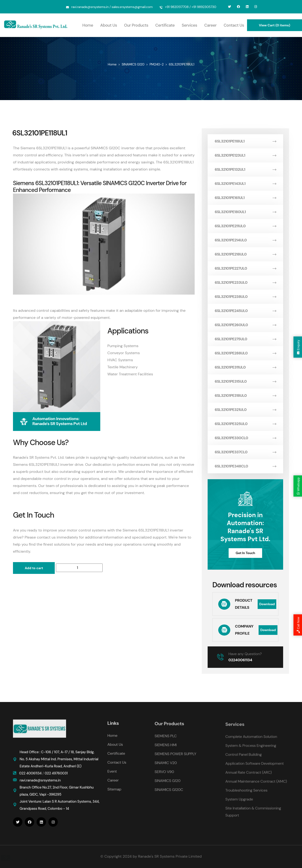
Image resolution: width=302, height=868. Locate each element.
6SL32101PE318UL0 (245, 395)
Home (88, 25)
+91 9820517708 (177, 7)
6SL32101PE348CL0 (245, 466)
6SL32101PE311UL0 (245, 367)
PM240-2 (157, 64)
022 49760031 (56, 777)
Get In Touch (245, 553)
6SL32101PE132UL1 (245, 169)
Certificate (165, 25)
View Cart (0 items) (275, 25)
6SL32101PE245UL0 (245, 311)
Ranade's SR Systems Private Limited (170, 856)
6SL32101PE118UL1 (245, 141)
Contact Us (234, 25)
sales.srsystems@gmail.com (132, 7)
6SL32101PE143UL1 (245, 184)
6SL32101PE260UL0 (245, 325)
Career (210, 25)
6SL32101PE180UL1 (245, 212)
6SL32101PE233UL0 (245, 282)
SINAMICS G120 (133, 64)
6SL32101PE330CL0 (245, 438)
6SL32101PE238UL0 (245, 297)
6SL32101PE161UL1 (245, 198)
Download (267, 604)
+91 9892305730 (204, 7)
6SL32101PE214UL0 (245, 240)
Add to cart (34, 568)
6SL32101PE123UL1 (245, 155)
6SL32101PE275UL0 (245, 339)
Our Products (136, 25)
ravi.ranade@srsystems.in (90, 7)
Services (189, 25)
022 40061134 (31, 777)
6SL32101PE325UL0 (245, 424)
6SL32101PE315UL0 (245, 381)
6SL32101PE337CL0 (245, 452)
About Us (109, 25)
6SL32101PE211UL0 (245, 226)
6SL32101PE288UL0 (245, 353)
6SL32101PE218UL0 (245, 254)
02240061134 (240, 660)
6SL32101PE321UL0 (245, 410)
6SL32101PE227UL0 (245, 268)
